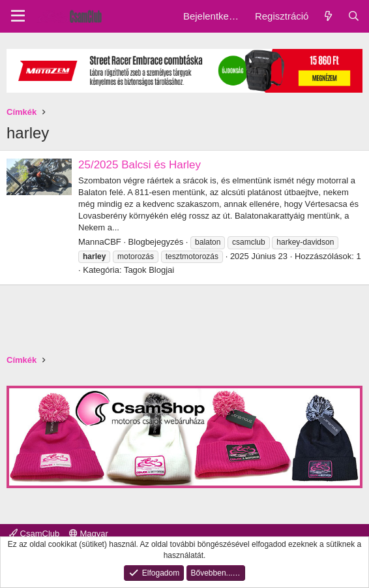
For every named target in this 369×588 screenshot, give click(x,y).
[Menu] (18, 16)
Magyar (89, 534)
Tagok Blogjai (149, 270)
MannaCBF (100, 242)
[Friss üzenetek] (328, 16)
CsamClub (34, 534)
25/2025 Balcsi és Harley (140, 165)
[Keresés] (354, 16)
